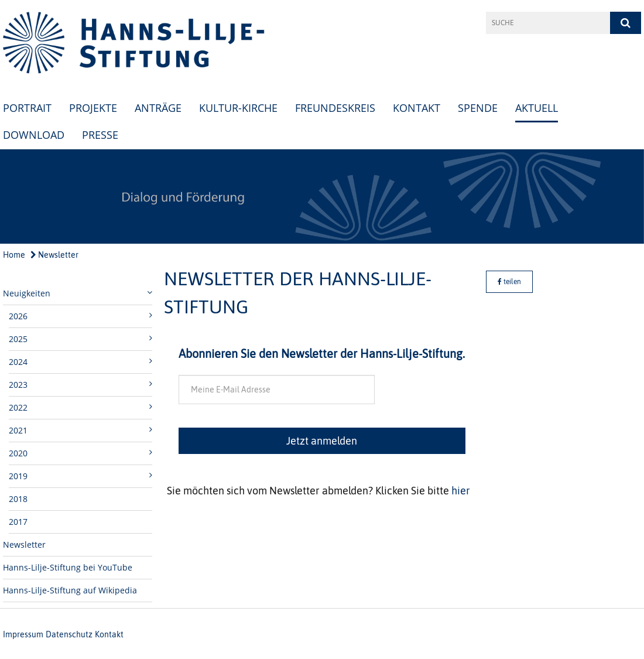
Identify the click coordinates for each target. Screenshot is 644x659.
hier (461, 491)
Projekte (93, 108)
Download (34, 135)
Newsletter (54, 255)
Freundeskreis (335, 108)
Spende (478, 108)
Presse (100, 135)
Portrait (27, 108)
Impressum (23, 634)
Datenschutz (69, 634)
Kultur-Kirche (238, 108)
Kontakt (417, 108)
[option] (322, 196)
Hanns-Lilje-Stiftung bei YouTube (68, 567)
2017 (18, 522)
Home (14, 255)
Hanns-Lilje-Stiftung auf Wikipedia (70, 590)
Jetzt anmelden (322, 441)
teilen (509, 282)
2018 (18, 499)
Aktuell (537, 108)
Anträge (158, 108)
